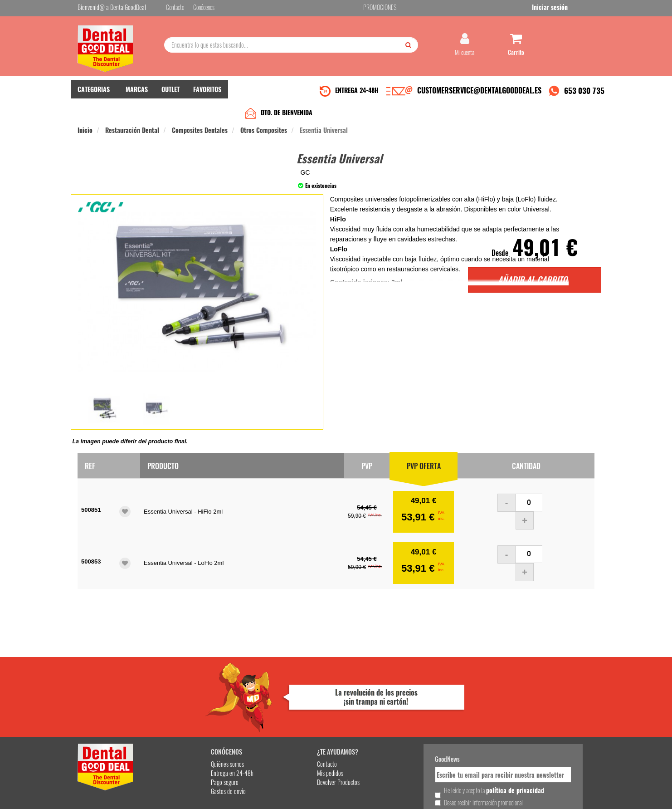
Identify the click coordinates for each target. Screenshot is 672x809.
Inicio (85, 136)
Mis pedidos (268, 707)
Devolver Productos (276, 716)
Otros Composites (264, 136)
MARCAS (137, 96)
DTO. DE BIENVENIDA (287, 119)
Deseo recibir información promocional (403, 744)
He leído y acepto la (399, 728)
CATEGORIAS (94, 96)
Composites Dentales (200, 136)
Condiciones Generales (447, 795)
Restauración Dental (132, 136)
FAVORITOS (207, 96)
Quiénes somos (183, 698)
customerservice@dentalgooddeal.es (364, 795)
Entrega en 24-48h (187, 707)
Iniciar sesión (577, 8)
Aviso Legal (411, 795)
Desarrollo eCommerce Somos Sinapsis (112, 801)
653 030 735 (584, 97)
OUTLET (170, 96)
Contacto (264, 698)
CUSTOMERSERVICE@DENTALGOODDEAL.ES (479, 97)
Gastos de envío (183, 725)
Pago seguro (180, 716)
